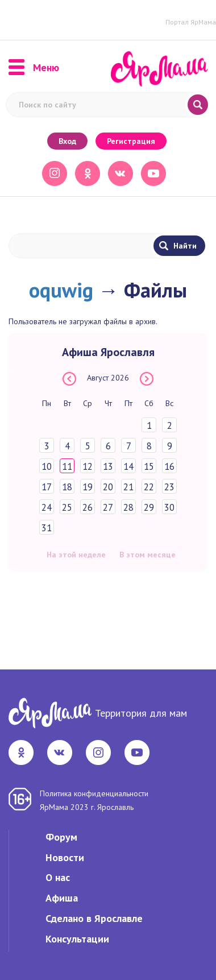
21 (128, 487)
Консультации (77, 939)
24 (47, 507)
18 (67, 487)
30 (169, 507)
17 (47, 487)
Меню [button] (34, 68)
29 (149, 507)
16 (169, 466)
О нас (58, 877)
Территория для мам (141, 713)
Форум (61, 837)
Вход (67, 141)
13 (108, 466)
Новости (65, 857)
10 (47, 466)
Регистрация (131, 141)
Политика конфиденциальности (94, 793)
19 (88, 487)
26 (88, 507)
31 (47, 528)
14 (128, 466)
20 (108, 487)
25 (67, 507)
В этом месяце (148, 555)
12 (88, 466)
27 (108, 507)
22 (149, 487)
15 (149, 466)
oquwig (61, 290)
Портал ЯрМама (191, 22)
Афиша (62, 898)
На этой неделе (76, 555)
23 (169, 487)
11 (67, 466)
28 (128, 507)
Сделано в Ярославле (94, 918)
